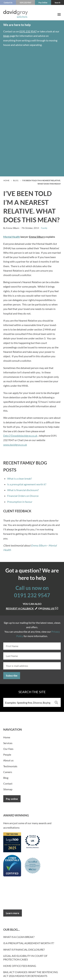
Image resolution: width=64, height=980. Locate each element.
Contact (8, 783)
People (7, 755)
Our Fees (8, 749)
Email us (50, 608)
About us (8, 760)
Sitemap (8, 789)
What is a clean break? (20, 478)
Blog (16, 180)
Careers (8, 772)
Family (44, 228)
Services (8, 743)
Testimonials (10, 766)
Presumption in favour (20, 502)
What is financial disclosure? (23, 490)
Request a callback (22, 608)
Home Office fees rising (20, 966)
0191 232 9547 (28, 31)
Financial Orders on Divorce (23, 496)
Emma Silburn (39, 545)
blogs (6, 36)
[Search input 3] (28, 702)
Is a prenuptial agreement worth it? (27, 484)
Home (6, 180)
